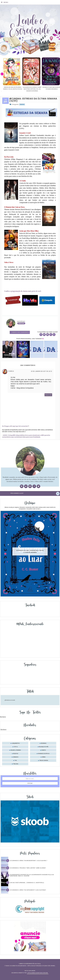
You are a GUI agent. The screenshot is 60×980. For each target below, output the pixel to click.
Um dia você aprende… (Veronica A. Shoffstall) (27, 883)
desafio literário (16, 750)
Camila (11, 371)
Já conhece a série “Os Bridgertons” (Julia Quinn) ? (29, 861)
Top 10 (16, 747)
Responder (48, 395)
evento (44, 750)
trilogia (16, 764)
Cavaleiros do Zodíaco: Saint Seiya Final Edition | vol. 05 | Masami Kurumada (45, 89)
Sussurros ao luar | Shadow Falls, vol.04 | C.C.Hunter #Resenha (30, 551)
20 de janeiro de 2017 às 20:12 (41, 371)
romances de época (44, 754)
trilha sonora (44, 761)
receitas (16, 754)
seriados (16, 757)
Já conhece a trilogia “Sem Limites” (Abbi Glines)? (28, 868)
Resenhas (44, 743)
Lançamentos (16, 743)
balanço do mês (44, 747)
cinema (22, 104)
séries (44, 757)
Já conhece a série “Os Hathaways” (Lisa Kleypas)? (28, 890)
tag (16, 761)
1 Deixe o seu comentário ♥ (21, 332)
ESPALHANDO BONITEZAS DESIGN (38, 973)
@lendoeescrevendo (10, 700)
